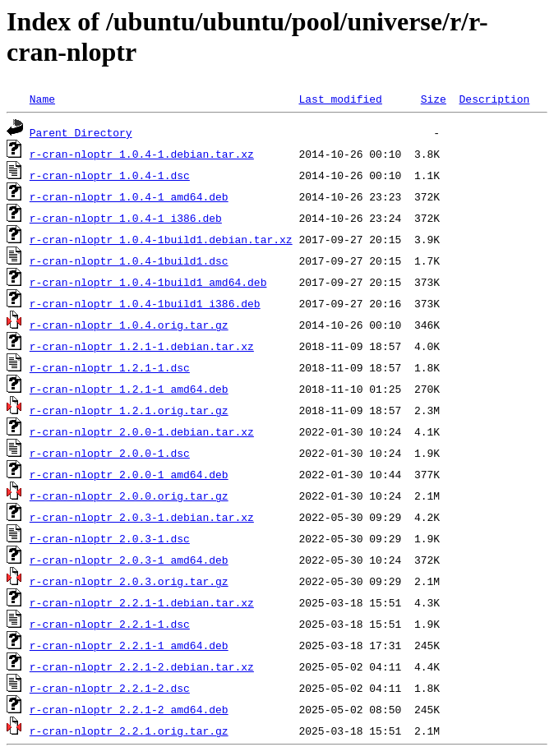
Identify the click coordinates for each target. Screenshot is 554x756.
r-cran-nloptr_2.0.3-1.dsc (110, 538)
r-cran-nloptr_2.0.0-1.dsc (110, 453)
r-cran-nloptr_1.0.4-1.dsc (110, 175)
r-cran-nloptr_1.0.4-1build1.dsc (129, 260)
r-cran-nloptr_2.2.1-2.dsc (110, 688)
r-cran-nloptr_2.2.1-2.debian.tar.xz (142, 666)
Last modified (340, 99)
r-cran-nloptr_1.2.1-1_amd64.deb (129, 389)
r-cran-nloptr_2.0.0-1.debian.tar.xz (142, 431)
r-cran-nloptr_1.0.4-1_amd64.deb (129, 196)
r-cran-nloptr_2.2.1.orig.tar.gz (129, 731)
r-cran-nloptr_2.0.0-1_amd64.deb (129, 474)
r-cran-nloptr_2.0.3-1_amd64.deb (129, 560)
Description (494, 99)
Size (434, 99)
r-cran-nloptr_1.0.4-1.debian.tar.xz (142, 154)
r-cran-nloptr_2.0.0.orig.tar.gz (129, 496)
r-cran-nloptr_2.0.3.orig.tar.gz (129, 581)
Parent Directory (81, 132)
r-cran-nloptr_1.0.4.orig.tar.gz (129, 325)
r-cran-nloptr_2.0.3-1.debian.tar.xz (142, 517)
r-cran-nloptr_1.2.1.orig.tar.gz (129, 410)
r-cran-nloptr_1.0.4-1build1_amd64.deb (148, 282)
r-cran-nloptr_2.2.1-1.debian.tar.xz (142, 602)
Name (42, 99)
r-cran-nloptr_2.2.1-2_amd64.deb (129, 709)
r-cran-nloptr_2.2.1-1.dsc (110, 624)
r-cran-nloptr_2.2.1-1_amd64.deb (129, 645)
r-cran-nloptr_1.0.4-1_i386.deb (126, 218)
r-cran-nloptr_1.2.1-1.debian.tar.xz (142, 346)
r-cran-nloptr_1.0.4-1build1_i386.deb (145, 303)
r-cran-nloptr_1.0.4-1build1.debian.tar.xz (161, 239)
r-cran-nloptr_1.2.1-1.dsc (110, 367)
